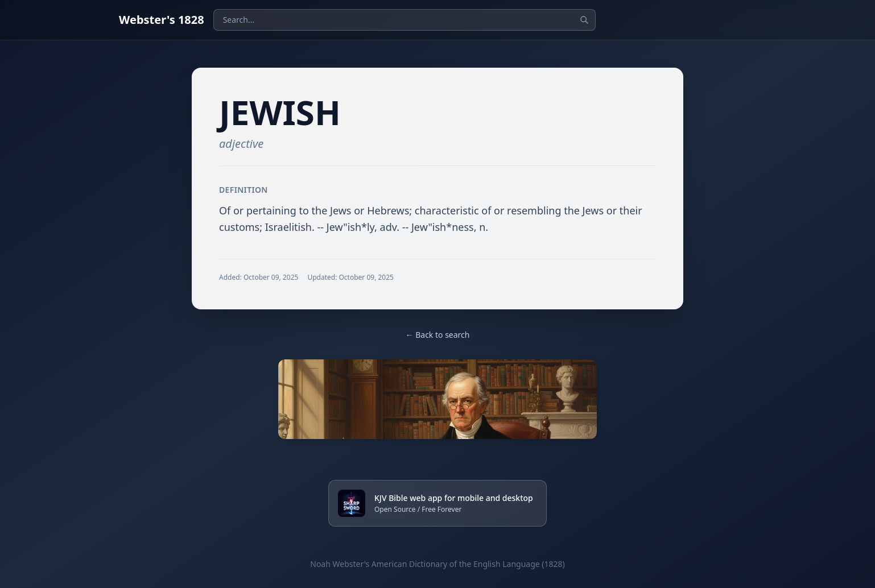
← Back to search (438, 335)
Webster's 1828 (162, 20)
